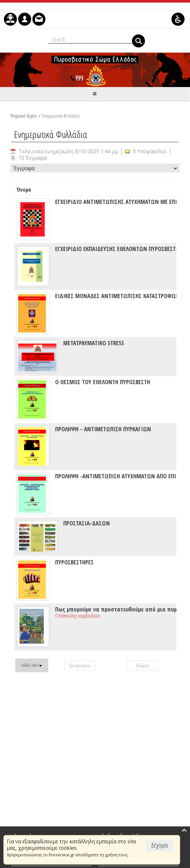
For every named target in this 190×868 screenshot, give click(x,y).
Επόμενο (142, 666)
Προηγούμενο (80, 666)
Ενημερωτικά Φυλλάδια (61, 116)
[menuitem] (10, 19)
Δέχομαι (160, 845)
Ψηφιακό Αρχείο (24, 116)
